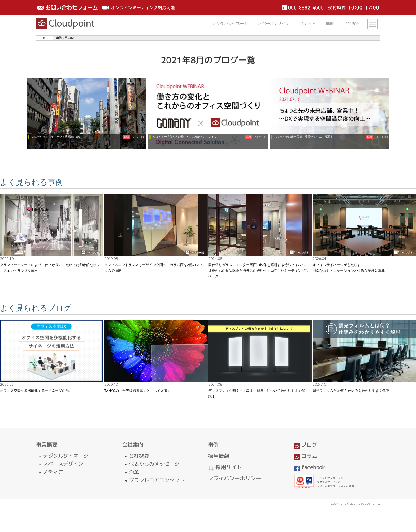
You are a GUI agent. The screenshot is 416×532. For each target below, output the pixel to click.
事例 (330, 23)
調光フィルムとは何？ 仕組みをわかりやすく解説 (351, 391)
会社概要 (139, 456)
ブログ (306, 445)
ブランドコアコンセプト (157, 480)
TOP (45, 38)
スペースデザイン (274, 23)
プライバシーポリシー (235, 478)
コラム (306, 456)
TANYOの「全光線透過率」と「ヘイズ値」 (137, 391)
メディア (308, 23)
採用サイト (225, 467)
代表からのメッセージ (154, 464)
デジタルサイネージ (230, 23)
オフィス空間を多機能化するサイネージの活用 (36, 391)
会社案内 (352, 23)
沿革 (134, 472)
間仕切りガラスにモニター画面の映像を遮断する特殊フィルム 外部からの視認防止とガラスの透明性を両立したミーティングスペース (258, 271)
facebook (310, 467)
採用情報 (219, 456)
